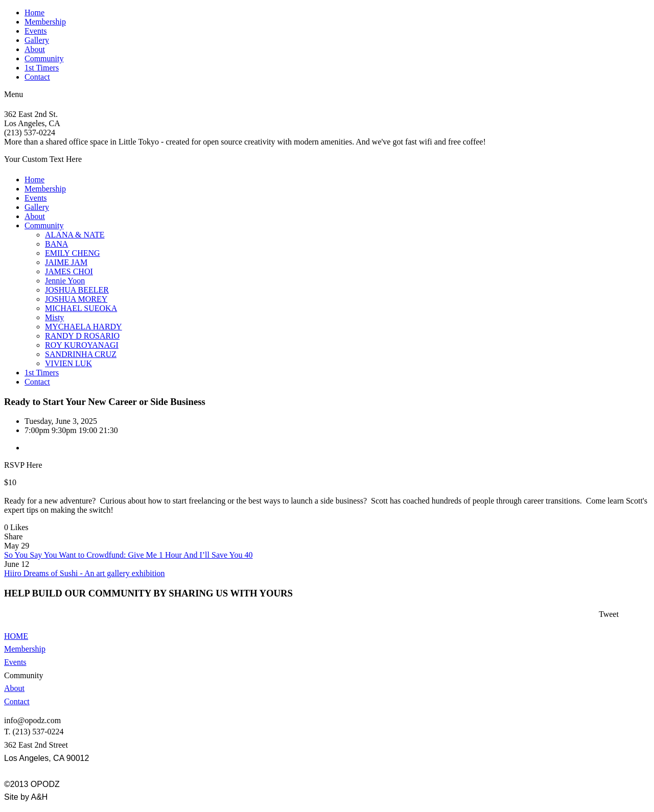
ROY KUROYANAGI (82, 345)
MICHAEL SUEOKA (81, 308)
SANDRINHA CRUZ (81, 354)
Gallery (37, 40)
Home (34, 13)
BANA (56, 244)
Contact (37, 77)
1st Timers (42, 68)
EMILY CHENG (73, 253)
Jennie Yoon (65, 281)
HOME (16, 636)
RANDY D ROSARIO (82, 336)
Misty (54, 317)
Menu (14, 94)
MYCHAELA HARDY (84, 327)
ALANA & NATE (75, 235)
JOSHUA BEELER (77, 290)
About (35, 49)
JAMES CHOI (69, 271)
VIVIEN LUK (68, 363)
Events (36, 31)
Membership (45, 22)
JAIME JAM (66, 262)
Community (44, 58)
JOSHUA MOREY (76, 299)
